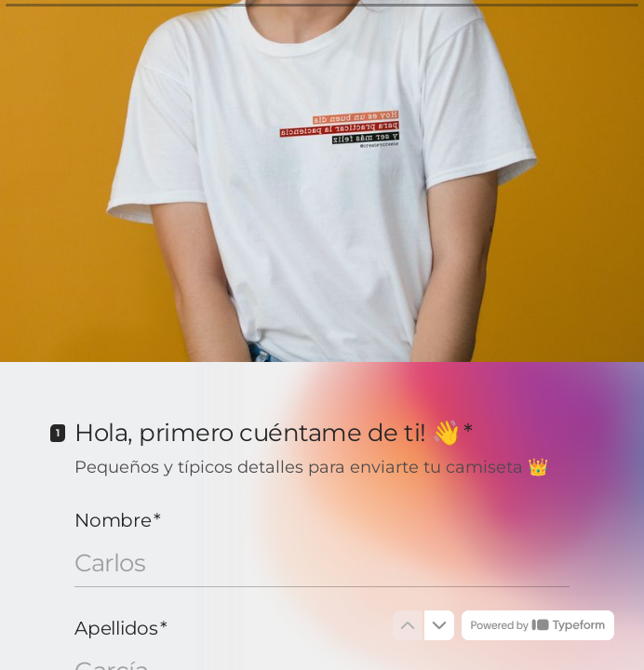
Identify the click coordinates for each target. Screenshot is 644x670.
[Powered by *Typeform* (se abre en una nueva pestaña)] (538, 625)
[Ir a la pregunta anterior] (408, 625)
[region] (182, 608)
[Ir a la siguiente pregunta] (439, 625)
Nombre (117, 520)
